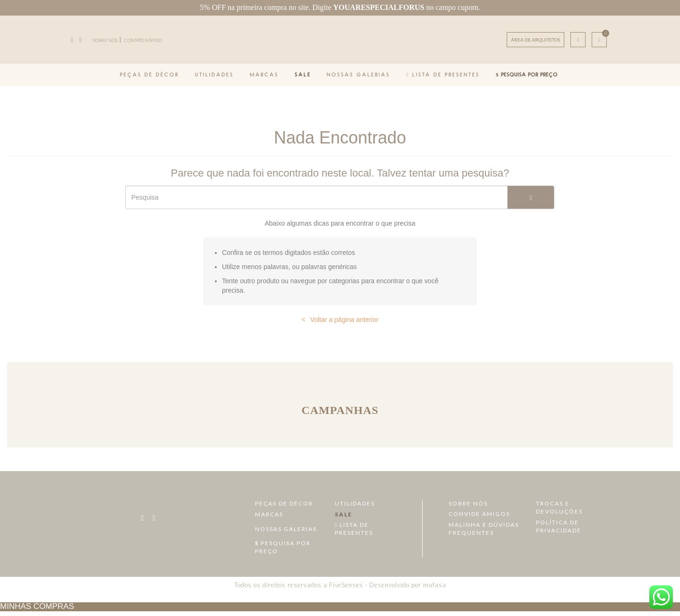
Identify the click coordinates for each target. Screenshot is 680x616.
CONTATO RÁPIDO (143, 40)
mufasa (435, 585)
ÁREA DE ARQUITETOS (535, 40)
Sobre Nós (468, 503)
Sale (303, 74)
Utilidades (214, 74)
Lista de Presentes (443, 74)
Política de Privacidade (559, 526)
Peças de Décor (149, 74)
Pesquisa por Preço (527, 74)
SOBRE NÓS (105, 40)
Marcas (264, 74)
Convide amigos (479, 514)
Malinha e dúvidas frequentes (484, 529)
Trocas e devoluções (559, 507)
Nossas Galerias (358, 74)
